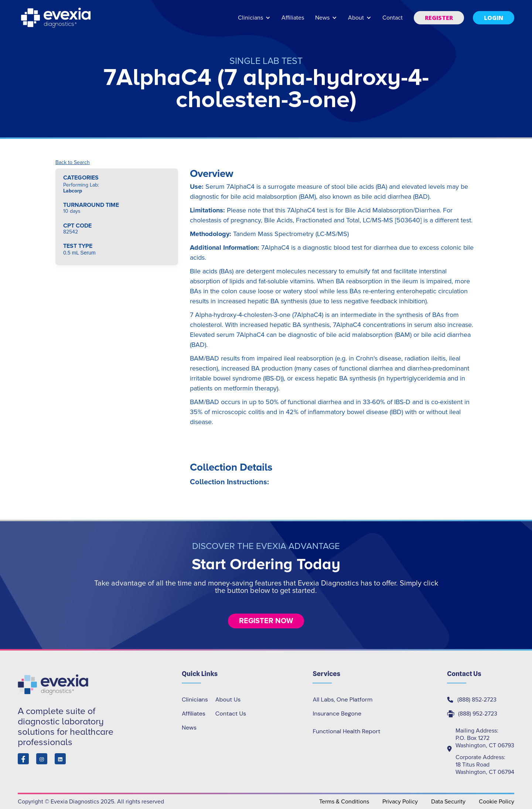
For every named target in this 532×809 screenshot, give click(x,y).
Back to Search (73, 163)
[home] (57, 18)
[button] (254, 21)
